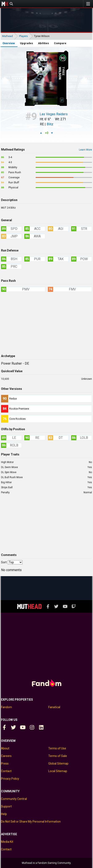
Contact (6, 771)
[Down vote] (52, 133)
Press (5, 763)
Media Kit (7, 842)
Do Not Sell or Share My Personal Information (31, 822)
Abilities (43, 43)
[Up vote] (41, 133)
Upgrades (26, 43)
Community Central (14, 799)
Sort (4, 562)
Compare (60, 43)
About (5, 748)
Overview (9, 43)
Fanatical (54, 707)
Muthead (5, 4)
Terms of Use (57, 748)
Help (4, 814)
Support (6, 806)
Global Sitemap (58, 763)
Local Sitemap (58, 771)
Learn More (85, 150)
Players (23, 36)
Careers (6, 756)
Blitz (50, 124)
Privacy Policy (10, 779)
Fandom (7, 707)
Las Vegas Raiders (54, 114)
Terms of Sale (58, 756)
